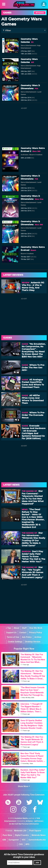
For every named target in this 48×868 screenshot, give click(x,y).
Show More (24, 786)
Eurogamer (14, 840)
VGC (24, 840)
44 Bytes (29, 821)
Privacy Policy (36, 633)
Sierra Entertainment (28, 45)
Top (8, 628)
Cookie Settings (15, 642)
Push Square (35, 831)
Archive (38, 637)
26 (16, 372)
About (16, 628)
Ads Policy (27, 637)
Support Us (11, 633)
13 (17, 577)
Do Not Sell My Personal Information (24, 824)
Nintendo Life (20, 831)
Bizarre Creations (36, 155)
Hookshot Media (21, 818)
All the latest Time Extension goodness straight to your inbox (24, 856)
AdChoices (38, 821)
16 (17, 388)
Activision (24, 155)
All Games (40, 13)
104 (16, 543)
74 (16, 501)
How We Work (36, 628)
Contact (23, 633)
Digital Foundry (22, 835)
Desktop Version (33, 642)
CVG (21, 844)
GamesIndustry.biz (37, 840)
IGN (4, 840)
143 (16, 354)
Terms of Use (13, 637)
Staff (24, 628)
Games (7, 13)
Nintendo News (39, 835)
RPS (28, 844)
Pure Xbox (7, 835)
